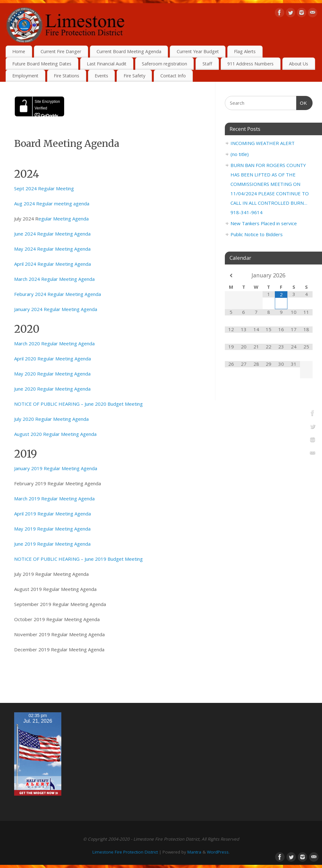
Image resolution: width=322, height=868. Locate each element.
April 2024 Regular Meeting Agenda (53, 264)
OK (302, 102)
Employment (25, 76)
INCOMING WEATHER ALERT (263, 143)
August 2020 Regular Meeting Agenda (55, 434)
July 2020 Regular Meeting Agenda (51, 419)
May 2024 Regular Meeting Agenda (52, 249)
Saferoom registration (164, 64)
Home (19, 51)
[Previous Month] (231, 276)
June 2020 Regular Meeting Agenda (52, 389)
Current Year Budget (198, 51)
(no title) (240, 154)
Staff (207, 64)
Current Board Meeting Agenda (129, 51)
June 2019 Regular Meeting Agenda (52, 544)
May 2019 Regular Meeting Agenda (52, 529)
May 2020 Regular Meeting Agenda (52, 374)
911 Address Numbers (250, 64)
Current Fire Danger (61, 51)
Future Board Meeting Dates (42, 64)
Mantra (194, 852)
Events (101, 76)
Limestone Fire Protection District (125, 852)
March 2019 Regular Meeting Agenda (54, 498)
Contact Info (173, 76)
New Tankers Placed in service (264, 223)
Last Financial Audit (107, 64)
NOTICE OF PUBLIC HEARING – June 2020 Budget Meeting (78, 404)
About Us (299, 64)
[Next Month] (306, 276)
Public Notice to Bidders (257, 234)
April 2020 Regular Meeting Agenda (53, 359)
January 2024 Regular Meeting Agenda (56, 309)
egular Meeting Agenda (64, 219)
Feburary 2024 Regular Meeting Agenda (58, 294)
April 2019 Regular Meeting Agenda (53, 514)
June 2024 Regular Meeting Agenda (52, 234)
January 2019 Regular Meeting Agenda (56, 468)
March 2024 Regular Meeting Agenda (54, 279)
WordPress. (218, 852)
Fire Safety (134, 76)
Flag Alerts (245, 51)
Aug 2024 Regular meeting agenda (52, 203)
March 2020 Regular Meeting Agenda (54, 343)
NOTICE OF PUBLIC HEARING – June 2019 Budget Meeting (78, 559)
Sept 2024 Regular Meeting (44, 188)
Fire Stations (67, 76)
